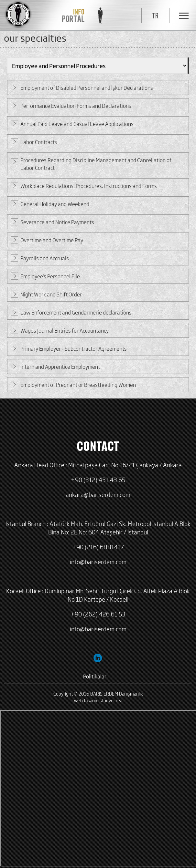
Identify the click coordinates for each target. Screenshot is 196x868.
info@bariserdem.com (98, 562)
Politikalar (95, 676)
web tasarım (86, 700)
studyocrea (111, 700)
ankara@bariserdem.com (98, 494)
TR (155, 15)
